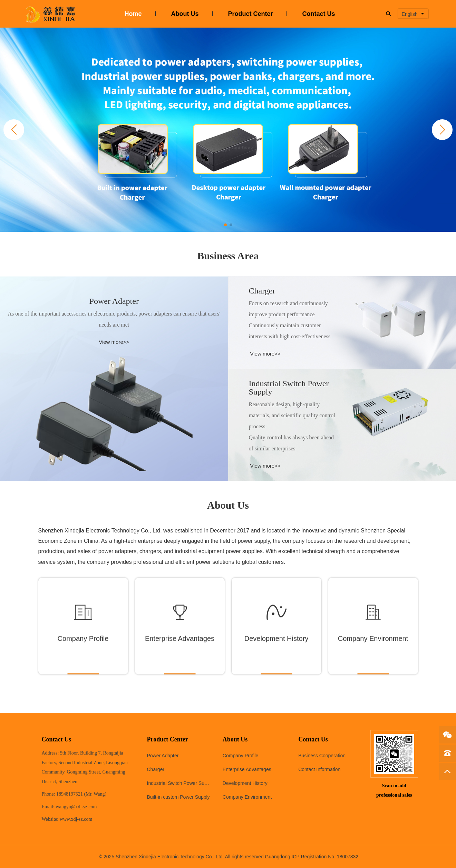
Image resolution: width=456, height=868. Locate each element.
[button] (442, 130)
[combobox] (413, 14)
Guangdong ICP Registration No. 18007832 (312, 857)
